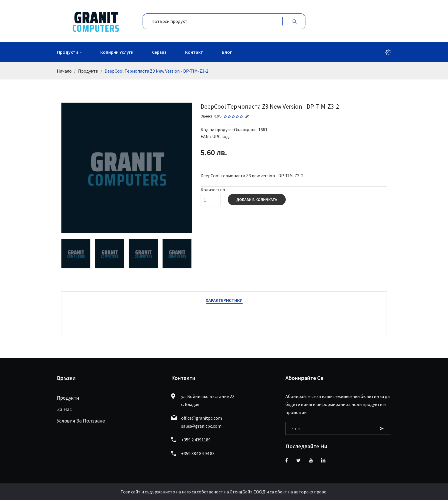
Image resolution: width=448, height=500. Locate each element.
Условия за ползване (81, 421)
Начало (64, 71)
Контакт (194, 52)
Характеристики (224, 300)
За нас (64, 409)
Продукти (68, 52)
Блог (227, 52)
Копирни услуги (117, 52)
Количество (213, 190)
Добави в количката (257, 200)
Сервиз (159, 52)
